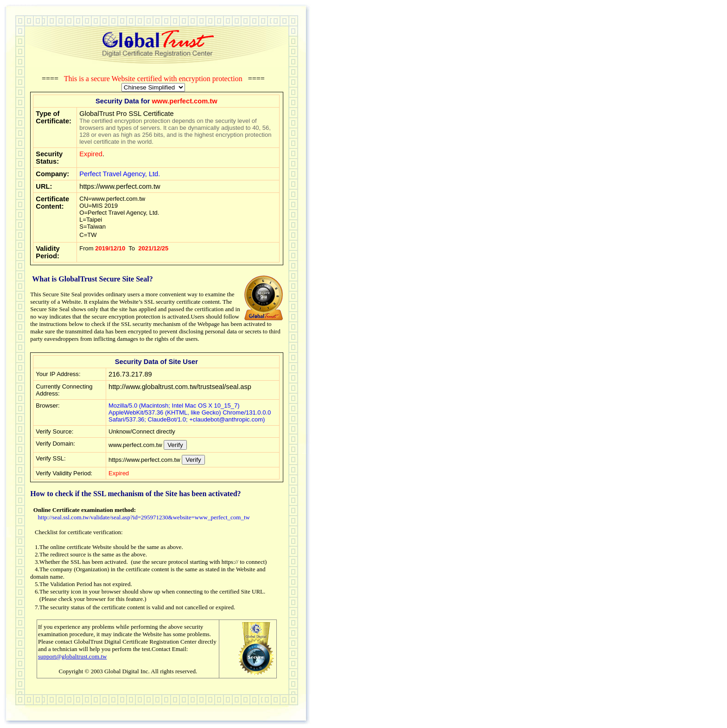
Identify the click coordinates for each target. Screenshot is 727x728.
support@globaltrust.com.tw (72, 656)
